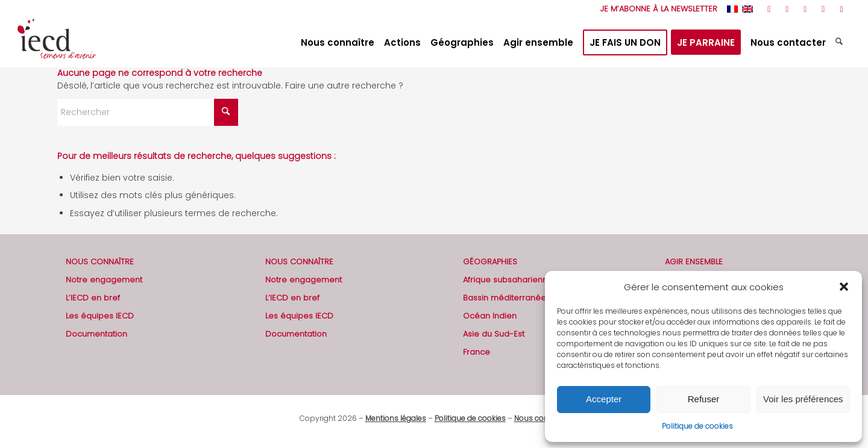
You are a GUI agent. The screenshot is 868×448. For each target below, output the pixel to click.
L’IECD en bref (93, 298)
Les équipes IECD (100, 316)
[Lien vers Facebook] (787, 9)
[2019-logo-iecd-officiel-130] (57, 43)
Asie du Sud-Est (494, 334)
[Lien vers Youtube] (805, 9)
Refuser (704, 399)
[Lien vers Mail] (841, 9)
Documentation (96, 334)
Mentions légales (396, 418)
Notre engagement (104, 280)
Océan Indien (490, 316)
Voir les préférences (803, 399)
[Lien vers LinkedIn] (823, 9)
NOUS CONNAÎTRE (100, 262)
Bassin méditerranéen (507, 298)
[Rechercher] (841, 43)
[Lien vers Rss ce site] (769, 9)
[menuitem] (656, 9)
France (476, 352)
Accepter (604, 399)
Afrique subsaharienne (508, 280)
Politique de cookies (697, 426)
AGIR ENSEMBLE (694, 262)
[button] (844, 287)
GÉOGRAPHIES (490, 262)
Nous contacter (542, 418)
